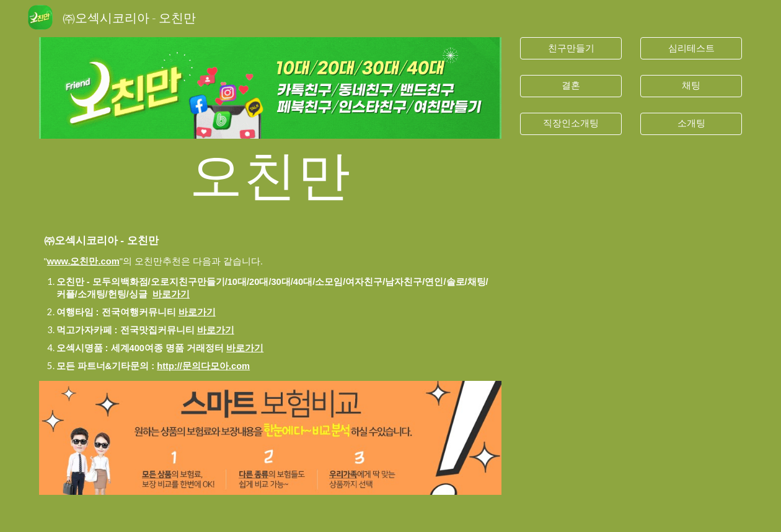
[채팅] (691, 86)
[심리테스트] (691, 48)
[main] (271, 174)
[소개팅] (691, 123)
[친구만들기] (571, 48)
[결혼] (571, 86)
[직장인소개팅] (571, 123)
